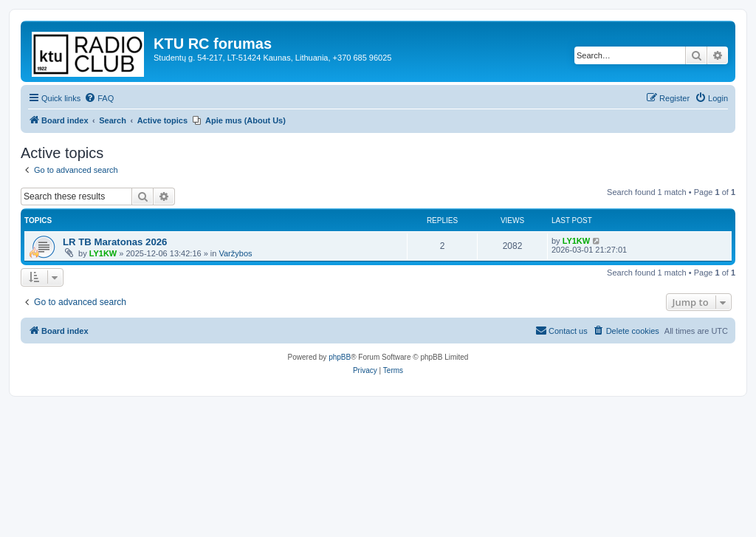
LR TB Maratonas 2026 (115, 242)
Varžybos (235, 253)
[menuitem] (99, 98)
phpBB (340, 357)
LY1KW (103, 253)
